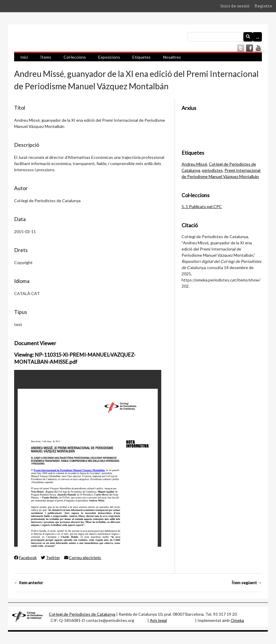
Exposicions (109, 57)
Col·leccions (75, 57)
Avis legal (158, 620)
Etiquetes (142, 57)
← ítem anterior (29, 583)
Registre (263, 6)
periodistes (212, 170)
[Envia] (248, 37)
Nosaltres (172, 57)
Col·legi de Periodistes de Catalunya (82, 614)
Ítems (46, 57)
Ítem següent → (247, 583)
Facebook (25, 557)
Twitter (50, 557)
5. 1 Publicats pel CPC (202, 206)
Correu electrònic (83, 557)
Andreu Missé (194, 164)
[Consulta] (225, 37)
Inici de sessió (235, 6)
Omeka (237, 620)
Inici (24, 57)
